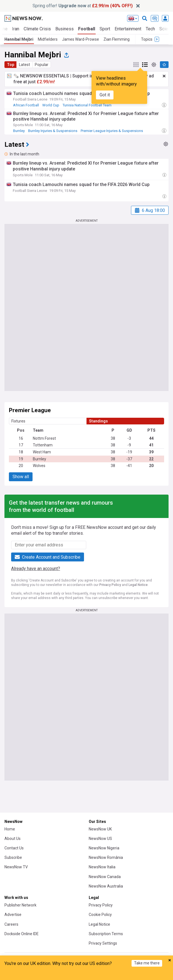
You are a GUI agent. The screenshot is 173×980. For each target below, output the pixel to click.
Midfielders (48, 39)
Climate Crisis (37, 29)
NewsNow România (106, 857)
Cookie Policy (100, 915)
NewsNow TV (16, 867)
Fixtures (18, 421)
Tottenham (43, 445)
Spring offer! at (83, 6)
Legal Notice (138, 585)
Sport (105, 29)
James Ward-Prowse (81, 39)
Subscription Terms (106, 934)
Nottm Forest (44, 438)
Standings (98, 421)
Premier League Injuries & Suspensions (112, 131)
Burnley (19, 131)
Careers (11, 924)
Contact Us (14, 848)
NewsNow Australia (106, 886)
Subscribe (13, 857)
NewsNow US (100, 839)
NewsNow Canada (105, 877)
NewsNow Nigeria (104, 848)
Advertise (13, 915)
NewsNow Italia (102, 867)
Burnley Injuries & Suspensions (53, 131)
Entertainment (128, 29)
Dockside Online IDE (22, 934)
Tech (150, 29)
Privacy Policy (110, 585)
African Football (26, 105)
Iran (16, 29)
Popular (42, 65)
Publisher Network (20, 905)
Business (65, 29)
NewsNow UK (100, 829)
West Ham (42, 452)
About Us (13, 839)
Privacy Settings (103, 943)
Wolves (39, 466)
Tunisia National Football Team (87, 105)
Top (11, 65)
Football (87, 29)
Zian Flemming (117, 39)
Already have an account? (36, 569)
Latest (24, 65)
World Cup (51, 105)
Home (10, 829)
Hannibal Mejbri (19, 39)
